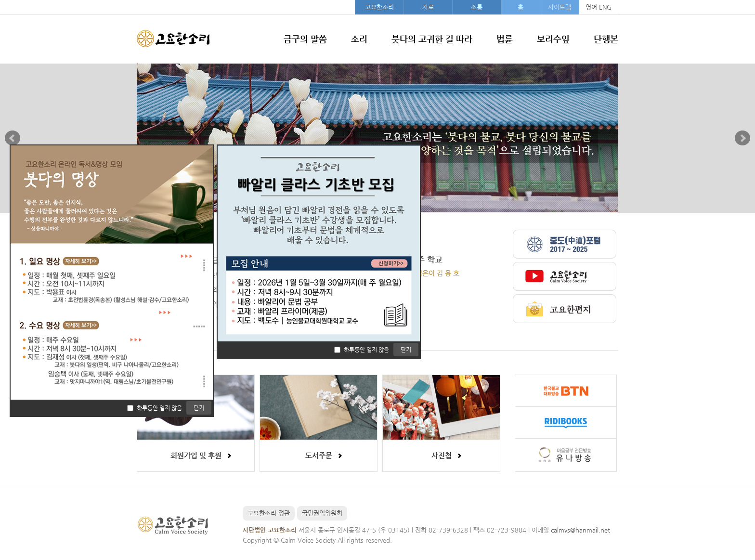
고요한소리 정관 (269, 513)
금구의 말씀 (305, 39)
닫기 (406, 350)
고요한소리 (379, 7)
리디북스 (566, 423)
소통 (477, 7)
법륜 (505, 39)
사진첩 (442, 455)
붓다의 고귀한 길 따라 (432, 39)
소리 (359, 39)
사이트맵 (560, 7)
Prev (13, 138)
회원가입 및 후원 (196, 455)
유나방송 (566, 454)
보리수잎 (553, 39)
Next (742, 138)
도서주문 (319, 455)
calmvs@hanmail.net (580, 530)
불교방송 (566, 391)
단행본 (606, 39)
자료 (428, 7)
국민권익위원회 (322, 513)
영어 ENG (599, 7)
